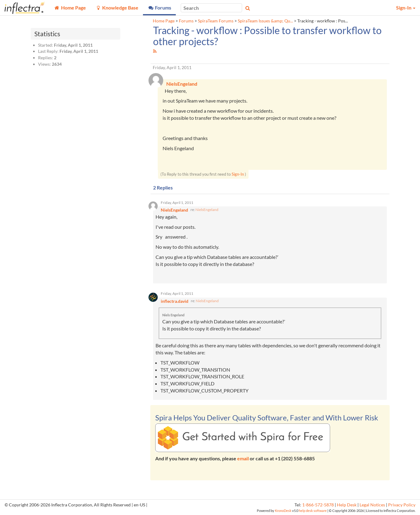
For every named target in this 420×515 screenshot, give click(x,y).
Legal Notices (372, 505)
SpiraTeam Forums (216, 21)
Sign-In (238, 174)
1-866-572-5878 (318, 505)
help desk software (313, 511)
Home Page (164, 21)
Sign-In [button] (406, 8)
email (243, 458)
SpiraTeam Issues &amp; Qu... (265, 21)
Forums (186, 21)
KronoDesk (283, 511)
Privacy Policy (402, 505)
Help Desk (347, 505)
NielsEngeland (207, 210)
